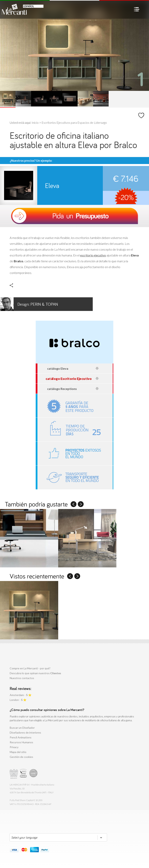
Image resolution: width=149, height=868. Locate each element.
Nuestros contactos (22, 678)
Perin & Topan (29, 304)
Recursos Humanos (21, 742)
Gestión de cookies (21, 757)
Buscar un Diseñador (22, 728)
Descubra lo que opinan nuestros (35, 673)
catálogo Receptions (73, 389)
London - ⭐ (18, 700)
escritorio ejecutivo (93, 255)
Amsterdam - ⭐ (21, 695)
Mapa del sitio (18, 752)
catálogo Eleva (73, 368)
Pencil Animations (21, 737)
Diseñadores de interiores (25, 732)
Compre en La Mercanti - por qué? (30, 668)
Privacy (14, 747)
